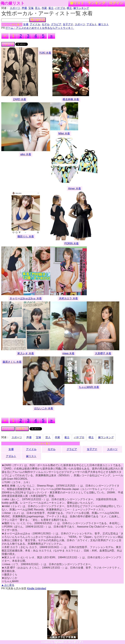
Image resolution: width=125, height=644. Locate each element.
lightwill (59, 642)
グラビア (56, 24)
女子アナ (68, 24)
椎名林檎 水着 (71, 99)
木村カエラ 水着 (68, 298)
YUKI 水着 (45, 53)
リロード (8, 44)
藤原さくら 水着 (12, 362)
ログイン (116, 3)
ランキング (97, 3)
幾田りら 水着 (26, 236)
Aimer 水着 (75, 188)
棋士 (69, 8)
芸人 (38, 8)
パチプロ (60, 8)
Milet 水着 (64, 133)
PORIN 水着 (72, 243)
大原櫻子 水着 (103, 353)
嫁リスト (77, 3)
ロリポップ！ (76, 642)
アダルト (92, 24)
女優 (26, 24)
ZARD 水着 (20, 99)
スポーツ (15, 8)
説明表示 (22, 429)
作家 (44, 8)
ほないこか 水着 (44, 408)
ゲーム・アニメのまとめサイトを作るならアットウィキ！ (40, 28)
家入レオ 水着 (26, 353)
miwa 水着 (68, 353)
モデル (46, 24)
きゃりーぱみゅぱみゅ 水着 (26, 298)
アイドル (35, 24)
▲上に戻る (8, 585)
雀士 (51, 8)
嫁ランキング (81, 8)
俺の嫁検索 (38, 20)
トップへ (8, 429)
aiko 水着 (26, 154)
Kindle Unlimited (37, 588)
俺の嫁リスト (13, 3)
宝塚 (31, 8)
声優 (24, 8)
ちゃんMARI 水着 (89, 387)
